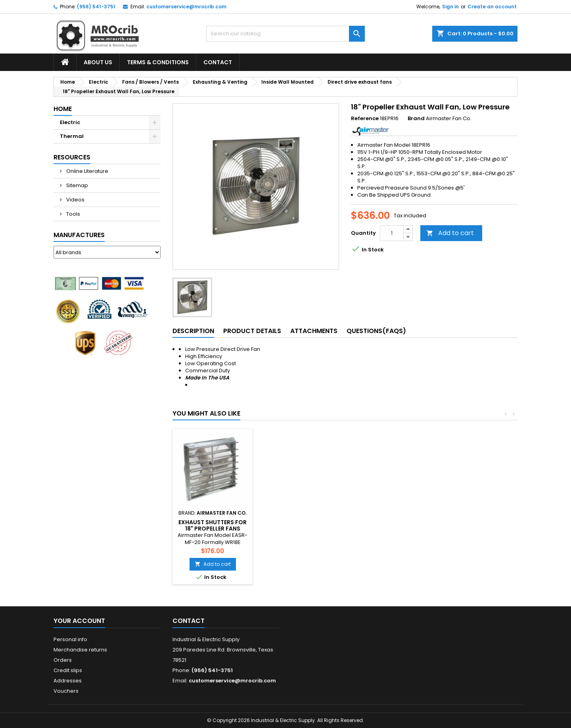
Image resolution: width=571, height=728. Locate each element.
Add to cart (450, 233)
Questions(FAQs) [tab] (376, 331)
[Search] (285, 34)
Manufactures (79, 235)
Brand (416, 119)
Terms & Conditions (158, 62)
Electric (70, 122)
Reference (365, 119)
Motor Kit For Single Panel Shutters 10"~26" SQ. (213, 529)
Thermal (72, 136)
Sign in (450, 7)
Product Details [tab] (252, 331)
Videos (75, 200)
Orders (63, 660)
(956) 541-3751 (96, 7)
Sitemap (77, 185)
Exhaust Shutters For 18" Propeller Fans (301, 525)
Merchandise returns (80, 650)
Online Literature (87, 171)
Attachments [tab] (314, 331)
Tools (73, 214)
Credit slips (68, 670)
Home (63, 109)
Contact (218, 62)
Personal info (70, 639)
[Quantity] (392, 233)
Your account (79, 621)
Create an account (492, 7)
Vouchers (66, 691)
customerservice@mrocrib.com (186, 7)
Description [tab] (193, 331)
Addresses (68, 681)
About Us (98, 62)
